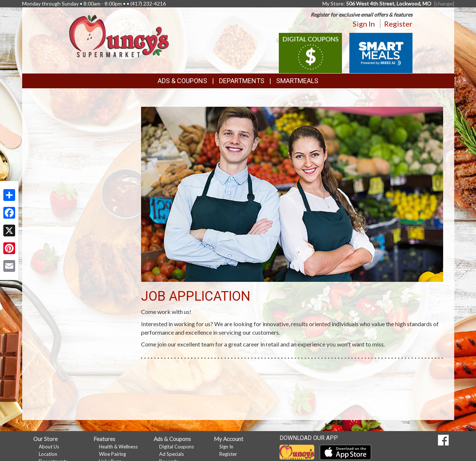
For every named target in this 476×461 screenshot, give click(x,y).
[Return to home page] (119, 35)
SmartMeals (297, 81)
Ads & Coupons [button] (182, 81)
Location (48, 454)
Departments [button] (242, 81)
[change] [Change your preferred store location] (444, 4)
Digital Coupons (177, 447)
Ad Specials (172, 454)
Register (398, 24)
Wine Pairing (112, 454)
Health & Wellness (118, 447)
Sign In (364, 24)
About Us (49, 447)
